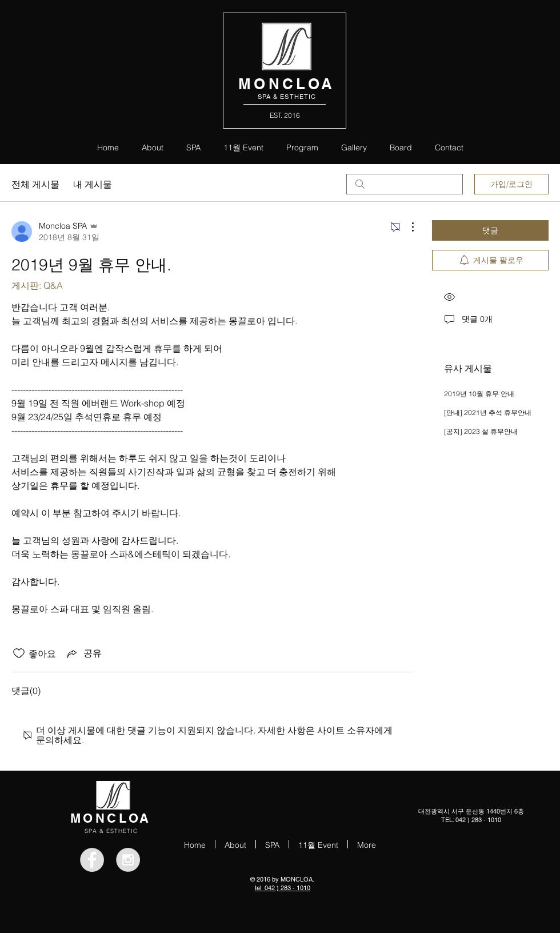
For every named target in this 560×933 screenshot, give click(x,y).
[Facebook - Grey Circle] (92, 860)
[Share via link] (83, 653)
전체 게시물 (35, 184)
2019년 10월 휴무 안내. (480, 394)
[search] (405, 184)
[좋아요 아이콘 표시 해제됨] (19, 653)
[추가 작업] (407, 227)
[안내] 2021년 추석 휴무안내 (488, 412)
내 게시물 (93, 184)
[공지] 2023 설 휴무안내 (481, 431)
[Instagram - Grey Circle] (128, 860)
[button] (302, 147)
